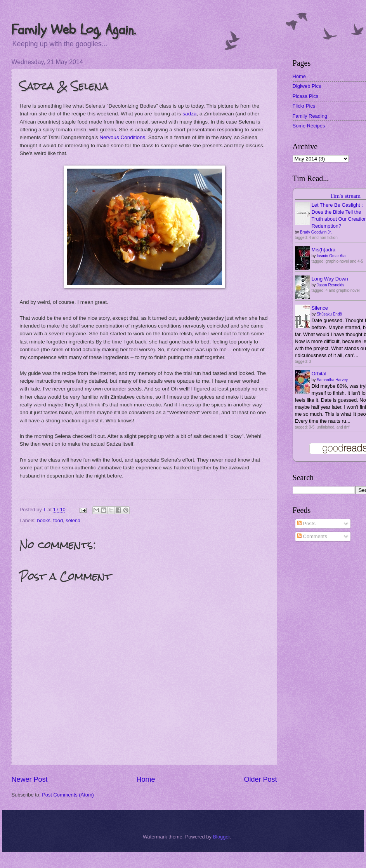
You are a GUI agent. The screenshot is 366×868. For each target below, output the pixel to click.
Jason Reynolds (330, 285)
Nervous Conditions (122, 137)
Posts (306, 524)
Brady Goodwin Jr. (316, 232)
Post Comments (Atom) (68, 795)
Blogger (221, 837)
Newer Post (29, 779)
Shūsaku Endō (329, 314)
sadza (189, 114)
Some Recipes (309, 126)
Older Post (261, 779)
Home (146, 779)
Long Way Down (330, 279)
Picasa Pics (306, 96)
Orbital (319, 374)
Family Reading (310, 116)
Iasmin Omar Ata (331, 256)
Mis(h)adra (324, 250)
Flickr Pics (304, 106)
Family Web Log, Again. (74, 30)
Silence (320, 308)
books (44, 520)
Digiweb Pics (307, 86)
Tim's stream (345, 196)
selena (73, 520)
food (58, 520)
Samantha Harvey (332, 380)
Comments (312, 536)
